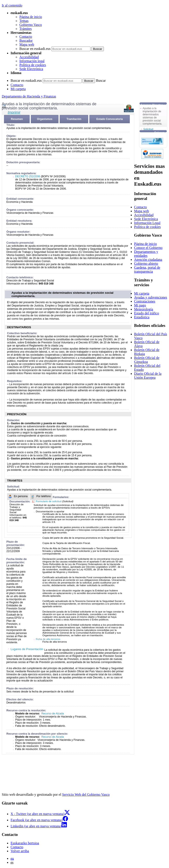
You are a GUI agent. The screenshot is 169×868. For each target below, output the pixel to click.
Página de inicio (31, 17)
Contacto (26, 37)
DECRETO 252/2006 (28, 176)
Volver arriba (20, 851)
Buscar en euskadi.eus (35, 49)
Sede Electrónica (31, 69)
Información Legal (147, 223)
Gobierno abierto (146, 264)
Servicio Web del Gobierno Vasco (86, 795)
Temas (24, 21)
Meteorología (144, 309)
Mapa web (27, 44)
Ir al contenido (12, 5)
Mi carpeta (18, 89)
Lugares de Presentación (27, 649)
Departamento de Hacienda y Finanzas (29, 96)
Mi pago (140, 305)
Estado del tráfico (147, 313)
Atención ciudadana (148, 260)
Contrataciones (145, 301)
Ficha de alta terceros (48, 639)
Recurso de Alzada (52, 714)
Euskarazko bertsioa (25, 843)
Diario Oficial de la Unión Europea (148, 376)
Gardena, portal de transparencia (147, 269)
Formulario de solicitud (49, 501)
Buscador (26, 41)
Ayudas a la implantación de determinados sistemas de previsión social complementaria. (62, 294)
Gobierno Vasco (31, 25)
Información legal (32, 61)
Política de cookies (33, 65)
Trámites (26, 29)
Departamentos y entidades (146, 254)
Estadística (142, 317)
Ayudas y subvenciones (151, 297)
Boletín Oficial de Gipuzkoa (147, 360)
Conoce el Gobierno (148, 248)
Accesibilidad (29, 57)
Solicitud (148, 129)
